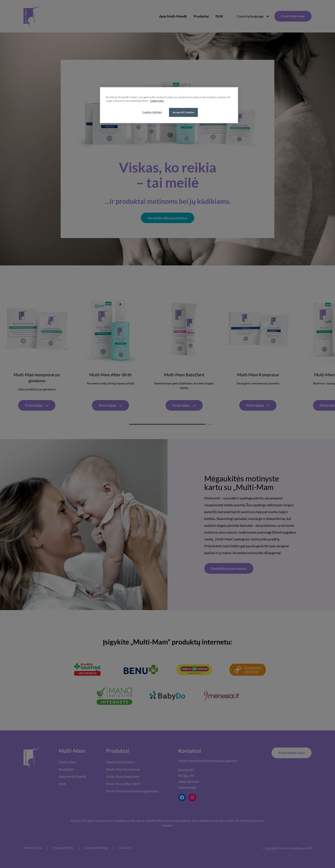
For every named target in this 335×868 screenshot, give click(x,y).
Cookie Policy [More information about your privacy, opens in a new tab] (157, 101)
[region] (169, 105)
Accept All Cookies (183, 112)
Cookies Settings (152, 112)
